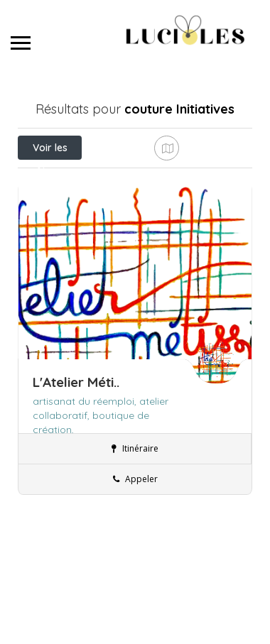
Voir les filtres (50, 151)
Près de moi (89, 179)
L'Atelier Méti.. (76, 454)
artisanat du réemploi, (86, 473)
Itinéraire (135, 520)
